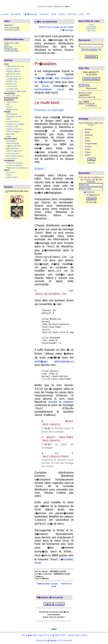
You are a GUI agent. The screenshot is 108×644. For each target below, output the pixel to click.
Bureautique (11, 141)
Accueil (5, 14)
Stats (54, 14)
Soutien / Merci (12, 177)
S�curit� (10, 134)
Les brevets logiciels (14, 165)
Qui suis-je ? (11, 172)
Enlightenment (12, 110)
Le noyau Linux (12, 89)
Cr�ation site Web (14, 146)
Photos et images (13, 132)
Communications (13, 122)
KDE (8, 105)
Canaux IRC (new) (11, 43)
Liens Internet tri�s (12, 28)
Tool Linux (91, 31)
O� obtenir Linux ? (14, 74)
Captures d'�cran (13, 71)
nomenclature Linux (49, 89)
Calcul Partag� (12, 143)
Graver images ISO (14, 151)
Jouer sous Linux (13, 153)
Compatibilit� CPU (14, 79)
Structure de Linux (13, 76)
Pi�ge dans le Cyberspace (17, 168)
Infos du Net (91, 27)
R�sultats (91, 163)
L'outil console (12, 86)
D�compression (13, 148)
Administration (12, 114)
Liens (81, 14)
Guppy (9, 175)
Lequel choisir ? (12, 102)
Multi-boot (8, 47)
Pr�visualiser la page (47, 584)
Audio (8, 119)
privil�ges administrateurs (54, 361)
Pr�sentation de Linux (15, 66)
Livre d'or (44, 14)
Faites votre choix (13, 96)
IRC (88, 14)
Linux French (91, 29)
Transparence (11, 158)
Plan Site (72, 14)
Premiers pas (11, 84)
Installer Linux (12, 81)
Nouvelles (16, 14)
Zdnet (91, 25)
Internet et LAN (12, 127)
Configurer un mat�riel (15, 124)
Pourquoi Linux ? (13, 69)
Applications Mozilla (14, 117)
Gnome (9, 107)
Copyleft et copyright (14, 163)
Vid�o (9, 137)
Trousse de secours (12, 30)
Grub (45, 86)
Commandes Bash (11, 51)
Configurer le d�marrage (16, 91)
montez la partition (61, 402)
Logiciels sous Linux (14, 129)
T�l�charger (30, 14)
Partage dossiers (11, 49)
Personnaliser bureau (15, 156)
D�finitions (9, 25)
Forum (62, 14)
